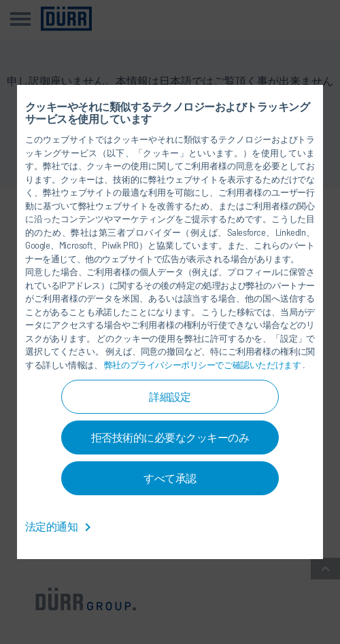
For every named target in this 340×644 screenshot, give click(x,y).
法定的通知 (61, 526)
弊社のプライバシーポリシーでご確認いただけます (203, 365)
